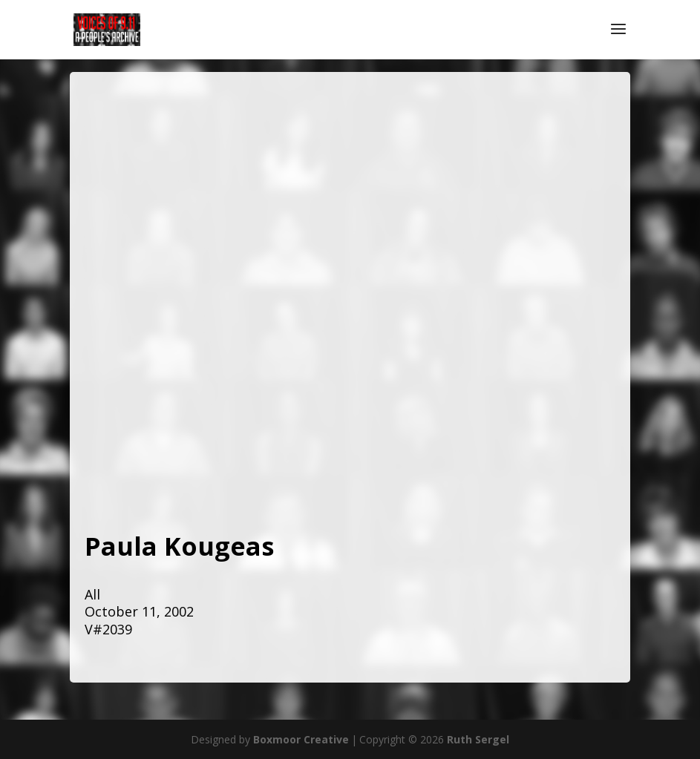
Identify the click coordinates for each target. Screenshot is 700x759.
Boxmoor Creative (301, 739)
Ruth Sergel (478, 739)
